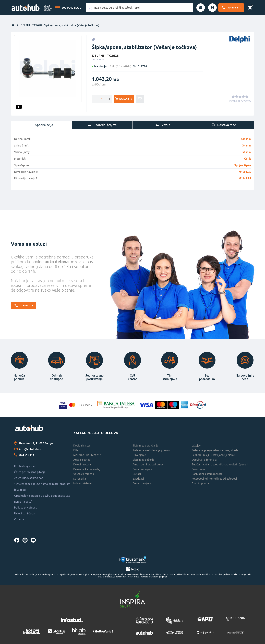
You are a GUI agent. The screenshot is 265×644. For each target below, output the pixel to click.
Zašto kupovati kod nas (29, 478)
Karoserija (80, 479)
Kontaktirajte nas (25, 466)
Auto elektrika (82, 460)
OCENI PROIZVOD (240, 101)
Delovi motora (82, 464)
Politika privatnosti (26, 507)
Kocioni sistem (82, 445)
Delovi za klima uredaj (87, 469)
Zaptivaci (138, 479)
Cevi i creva (198, 469)
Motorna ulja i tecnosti (87, 455)
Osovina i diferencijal (204, 460)
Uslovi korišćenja (24, 513)
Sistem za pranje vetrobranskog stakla (215, 450)
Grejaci (137, 474)
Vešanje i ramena (84, 474)
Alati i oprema (200, 483)
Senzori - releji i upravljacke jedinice (213, 455)
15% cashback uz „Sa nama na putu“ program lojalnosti (42, 487)
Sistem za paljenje (143, 460)
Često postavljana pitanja (30, 472)
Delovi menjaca (142, 483)
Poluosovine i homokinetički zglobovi (214, 479)
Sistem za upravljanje (145, 445)
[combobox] (139, 8)
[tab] (41, 125)
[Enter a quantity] (102, 99)
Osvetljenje (139, 455)
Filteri (77, 450)
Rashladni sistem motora (207, 474)
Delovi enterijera (142, 469)
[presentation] (41, 125)
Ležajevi (196, 445)
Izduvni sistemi (82, 483)
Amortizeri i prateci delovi (148, 464)
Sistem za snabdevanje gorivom (152, 450)
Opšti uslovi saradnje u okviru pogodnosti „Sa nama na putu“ (42, 499)
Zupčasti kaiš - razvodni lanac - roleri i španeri (220, 464)
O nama (19, 519)
